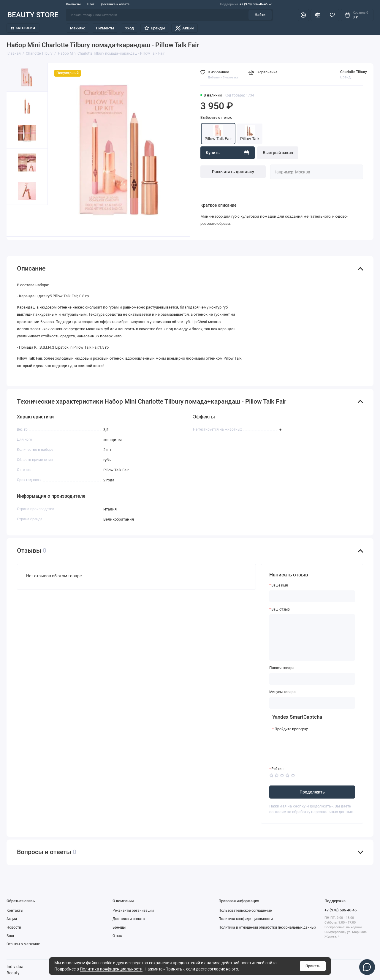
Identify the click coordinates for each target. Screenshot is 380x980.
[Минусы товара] (312, 703)
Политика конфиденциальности (111, 969)
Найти (260, 15)
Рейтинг (278, 769)
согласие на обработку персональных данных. (311, 812)
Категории (23, 28)
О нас (117, 936)
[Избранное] (332, 15)
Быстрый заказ (278, 153)
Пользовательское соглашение (245, 911)
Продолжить (312, 792)
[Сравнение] (318, 15)
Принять (313, 966)
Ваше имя (280, 585)
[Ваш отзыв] (312, 637)
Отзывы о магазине (23, 944)
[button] (17, 221)
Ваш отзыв (281, 609)
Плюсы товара (282, 668)
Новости (14, 927)
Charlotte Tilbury (354, 72)
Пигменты (105, 28)
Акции (185, 28)
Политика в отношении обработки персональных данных (267, 927)
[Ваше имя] (312, 596)
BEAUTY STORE (33, 15)
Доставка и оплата (115, 4)
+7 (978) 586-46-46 (246, 4)
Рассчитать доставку (233, 172)
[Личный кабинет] (303, 15)
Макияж (77, 28)
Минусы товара (282, 692)
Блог (91, 4)
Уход (129, 28)
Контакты (73, 4)
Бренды (155, 28)
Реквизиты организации (133, 911)
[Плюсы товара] (312, 679)
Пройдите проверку (291, 729)
